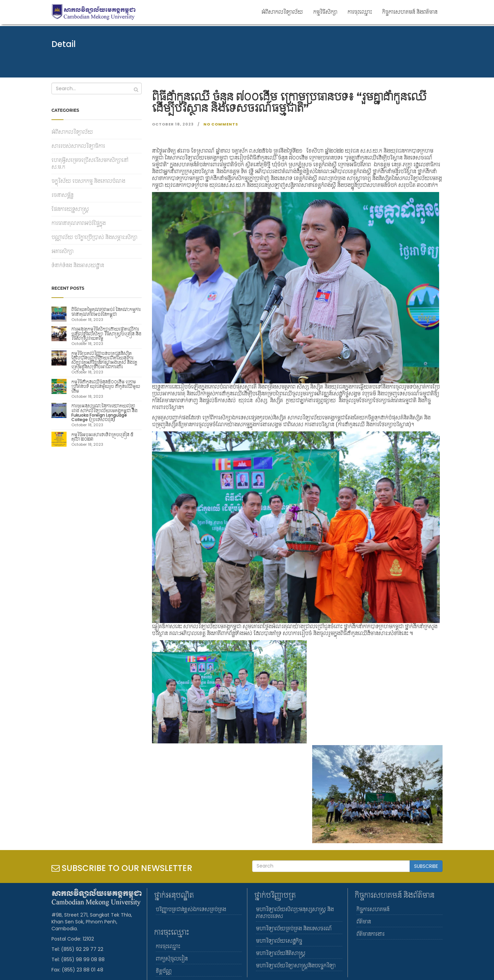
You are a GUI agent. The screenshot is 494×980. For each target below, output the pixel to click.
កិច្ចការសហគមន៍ (373, 909)
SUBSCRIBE (426, 866)
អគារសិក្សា (62, 251)
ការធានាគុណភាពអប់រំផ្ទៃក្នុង (79, 223)
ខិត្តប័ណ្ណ (164, 971)
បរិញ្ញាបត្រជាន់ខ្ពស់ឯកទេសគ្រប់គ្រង (191, 909)
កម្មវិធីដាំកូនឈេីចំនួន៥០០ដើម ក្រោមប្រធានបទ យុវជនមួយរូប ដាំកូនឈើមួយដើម (106, 386)
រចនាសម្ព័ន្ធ (62, 195)
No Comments (220, 124)
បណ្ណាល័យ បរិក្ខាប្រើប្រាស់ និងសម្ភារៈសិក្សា (94, 237)
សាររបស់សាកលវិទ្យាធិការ (78, 146)
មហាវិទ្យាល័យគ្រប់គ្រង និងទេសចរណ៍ (294, 929)
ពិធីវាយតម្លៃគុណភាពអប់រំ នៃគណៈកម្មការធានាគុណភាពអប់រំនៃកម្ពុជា (106, 312)
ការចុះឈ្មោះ (360, 12)
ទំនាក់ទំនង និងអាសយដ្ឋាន (78, 265)
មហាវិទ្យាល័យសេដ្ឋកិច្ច (279, 941)
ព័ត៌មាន (364, 922)
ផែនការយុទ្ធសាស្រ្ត (70, 209)
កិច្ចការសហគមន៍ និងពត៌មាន (410, 12)
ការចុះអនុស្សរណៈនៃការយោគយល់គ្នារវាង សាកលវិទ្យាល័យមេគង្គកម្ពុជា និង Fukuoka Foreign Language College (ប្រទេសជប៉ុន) (104, 413)
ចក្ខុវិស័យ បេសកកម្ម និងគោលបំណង (88, 181)
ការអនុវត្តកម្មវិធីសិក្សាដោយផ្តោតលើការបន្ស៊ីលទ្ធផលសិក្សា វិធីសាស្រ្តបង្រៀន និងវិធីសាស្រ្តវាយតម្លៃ (106, 333)
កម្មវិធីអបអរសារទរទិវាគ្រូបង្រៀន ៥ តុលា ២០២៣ (102, 437)
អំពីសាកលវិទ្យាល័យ (282, 12)
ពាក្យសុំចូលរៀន (172, 959)
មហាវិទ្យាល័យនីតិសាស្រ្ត (281, 953)
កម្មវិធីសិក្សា (325, 12)
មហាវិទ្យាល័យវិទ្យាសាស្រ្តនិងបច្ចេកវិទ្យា (296, 966)
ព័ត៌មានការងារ (370, 934)
